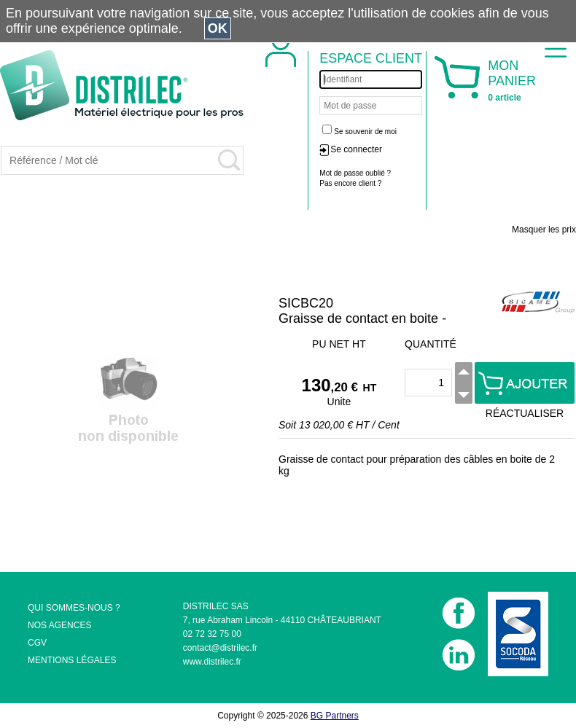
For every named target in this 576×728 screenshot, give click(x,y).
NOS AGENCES (59, 625)
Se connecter (356, 149)
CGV (37, 643)
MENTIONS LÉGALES (72, 660)
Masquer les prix (544, 230)
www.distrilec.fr (212, 662)
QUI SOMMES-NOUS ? (74, 608)
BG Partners (335, 716)
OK (218, 28)
